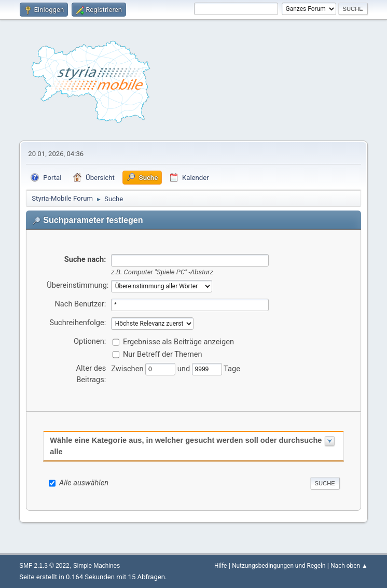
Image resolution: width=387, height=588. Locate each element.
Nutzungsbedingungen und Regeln (279, 566)
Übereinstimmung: (78, 285)
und (185, 369)
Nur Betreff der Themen (163, 354)
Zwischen (128, 369)
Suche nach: (85, 259)
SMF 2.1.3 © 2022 (44, 566)
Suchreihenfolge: (78, 323)
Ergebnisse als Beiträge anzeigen (178, 342)
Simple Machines (96, 566)
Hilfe (220, 566)
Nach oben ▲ (349, 566)
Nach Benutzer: (80, 304)
